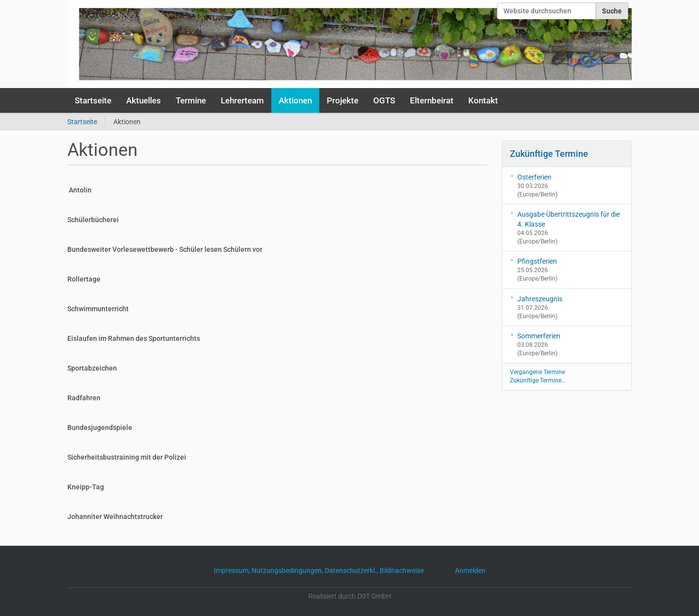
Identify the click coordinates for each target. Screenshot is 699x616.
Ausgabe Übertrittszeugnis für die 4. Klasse (569, 219)
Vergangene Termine (537, 372)
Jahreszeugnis (540, 299)
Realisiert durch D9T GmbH (350, 596)
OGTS (384, 100)
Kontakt (483, 100)
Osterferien (534, 177)
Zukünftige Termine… (538, 380)
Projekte (343, 100)
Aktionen (295, 100)
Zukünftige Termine (549, 154)
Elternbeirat (432, 100)
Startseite (93, 100)
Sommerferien (539, 336)
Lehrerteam (242, 100)
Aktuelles (144, 100)
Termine (191, 100)
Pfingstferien (537, 261)
